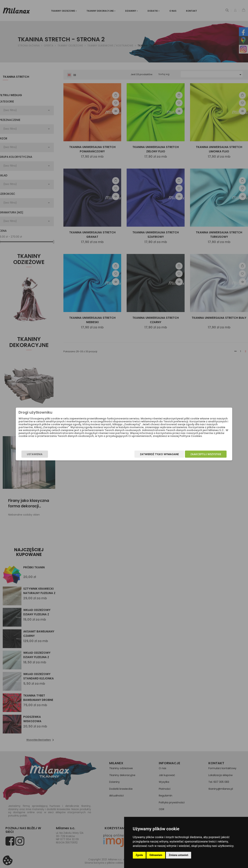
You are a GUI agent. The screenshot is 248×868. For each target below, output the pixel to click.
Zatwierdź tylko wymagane (140, 455)
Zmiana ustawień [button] (179, 855)
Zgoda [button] (139, 855)
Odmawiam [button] (156, 855)
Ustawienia (54, 455)
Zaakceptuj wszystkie (186, 455)
